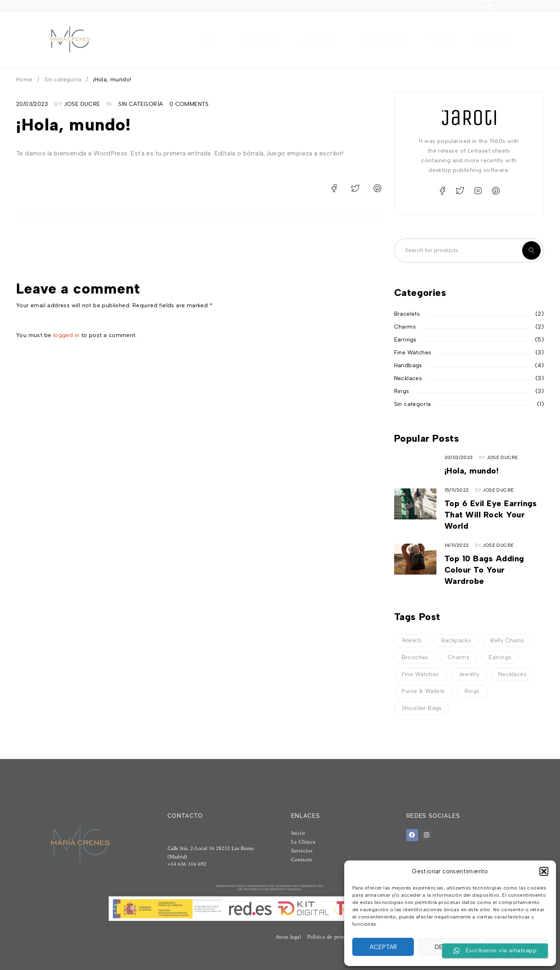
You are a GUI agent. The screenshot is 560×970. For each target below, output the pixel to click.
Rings (402, 391)
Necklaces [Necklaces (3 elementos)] (512, 674)
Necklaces (408, 378)
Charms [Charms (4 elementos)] (459, 657)
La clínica (319, 40)
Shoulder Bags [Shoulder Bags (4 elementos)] (422, 708)
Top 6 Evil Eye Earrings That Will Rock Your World (491, 515)
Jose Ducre (82, 104)
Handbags (408, 365)
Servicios (259, 40)
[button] (544, 871)
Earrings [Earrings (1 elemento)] (500, 657)
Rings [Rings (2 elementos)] (472, 691)
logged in (66, 335)
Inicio (208, 40)
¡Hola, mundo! (472, 471)
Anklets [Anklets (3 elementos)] (412, 640)
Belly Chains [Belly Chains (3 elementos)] (507, 640)
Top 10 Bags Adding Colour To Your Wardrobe (484, 570)
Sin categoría (63, 80)
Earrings (405, 340)
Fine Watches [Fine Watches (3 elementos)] (421, 674)
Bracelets (407, 314)
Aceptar (383, 947)
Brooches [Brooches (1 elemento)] (415, 657)
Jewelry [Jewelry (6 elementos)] (469, 674)
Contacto (493, 40)
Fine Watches (413, 353)
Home (24, 80)
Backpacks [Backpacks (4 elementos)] (456, 640)
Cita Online (382, 40)
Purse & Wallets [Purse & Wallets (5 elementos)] (424, 691)
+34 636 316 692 (187, 868)
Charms (405, 327)
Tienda (439, 40)
